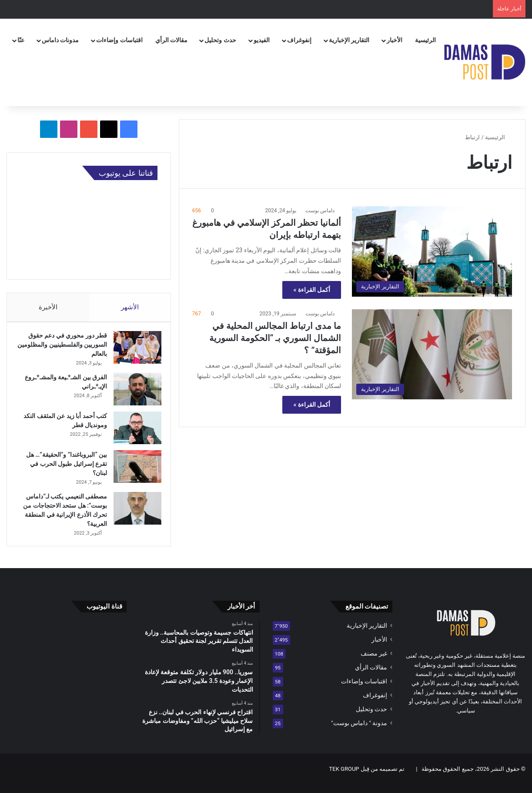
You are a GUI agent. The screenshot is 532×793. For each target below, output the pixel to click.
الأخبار (395, 40)
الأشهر (130, 307)
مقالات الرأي (171, 40)
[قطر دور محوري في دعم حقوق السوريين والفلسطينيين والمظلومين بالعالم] (134, 352)
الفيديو (262, 40)
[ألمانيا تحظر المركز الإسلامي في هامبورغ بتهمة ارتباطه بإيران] (432, 251)
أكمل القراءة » (312, 290)
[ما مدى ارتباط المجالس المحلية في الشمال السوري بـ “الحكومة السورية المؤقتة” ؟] (432, 354)
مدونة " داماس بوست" (359, 731)
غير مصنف (374, 662)
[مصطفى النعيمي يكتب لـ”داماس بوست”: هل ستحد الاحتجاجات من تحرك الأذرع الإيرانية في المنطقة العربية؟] (134, 513)
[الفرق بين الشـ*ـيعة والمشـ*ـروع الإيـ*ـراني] (134, 393)
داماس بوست (320, 211)
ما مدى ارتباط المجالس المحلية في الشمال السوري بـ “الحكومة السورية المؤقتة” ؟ (275, 338)
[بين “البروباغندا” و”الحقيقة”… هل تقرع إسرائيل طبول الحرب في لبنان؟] (134, 471)
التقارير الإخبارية (349, 40)
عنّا (21, 40)
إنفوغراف (299, 40)
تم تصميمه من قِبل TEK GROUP (367, 777)
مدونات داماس (60, 40)
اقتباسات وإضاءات (119, 40)
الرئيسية (425, 40)
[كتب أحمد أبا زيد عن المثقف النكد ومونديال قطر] (134, 432)
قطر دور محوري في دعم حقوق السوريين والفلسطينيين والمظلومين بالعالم (63, 349)
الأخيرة (48, 307)
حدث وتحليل (220, 40)
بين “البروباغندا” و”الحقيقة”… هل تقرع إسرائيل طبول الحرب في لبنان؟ (62, 468)
